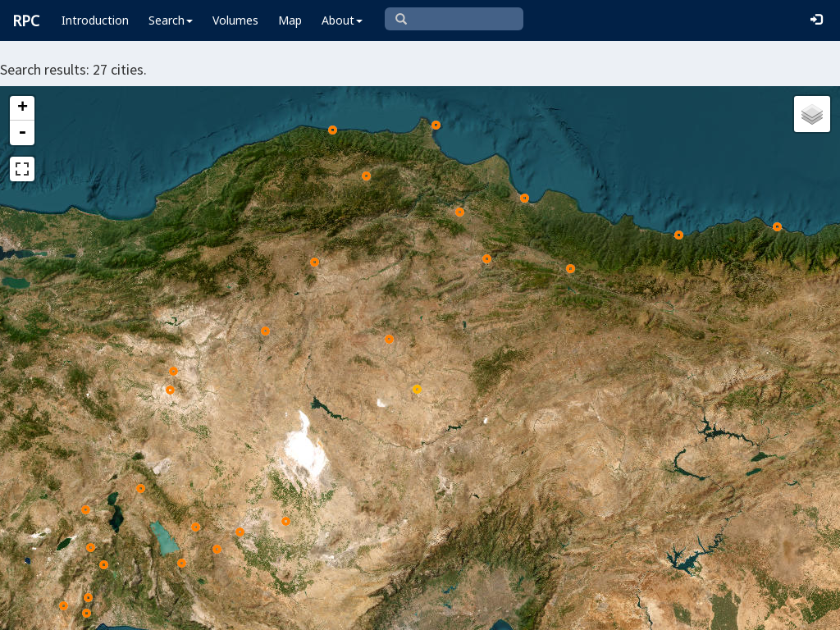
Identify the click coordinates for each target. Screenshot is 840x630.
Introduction (95, 20)
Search (171, 20)
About (342, 20)
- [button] (22, 133)
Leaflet (250, 610)
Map (290, 20)
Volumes (235, 20)
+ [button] (23, 108)
